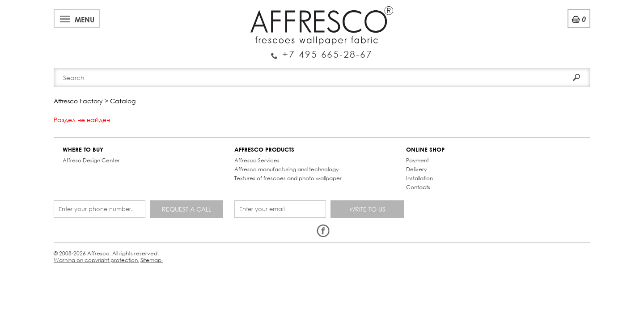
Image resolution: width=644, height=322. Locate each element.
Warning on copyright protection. (221, 221)
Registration (554, 31)
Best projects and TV (155, 11)
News (207, 11)
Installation (289, 171)
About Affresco (85, 11)
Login (517, 31)
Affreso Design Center (96, 153)
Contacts (439, 68)
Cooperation (283, 11)
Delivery (286, 162)
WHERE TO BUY (87, 142)
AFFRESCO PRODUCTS (186, 142)
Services (238, 11)
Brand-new (207, 68)
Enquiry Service (114, 38)
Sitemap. (281, 221)
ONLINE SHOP (295, 142)
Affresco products (325, 68)
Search (565, 48)
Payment (287, 153)
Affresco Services (178, 153)
